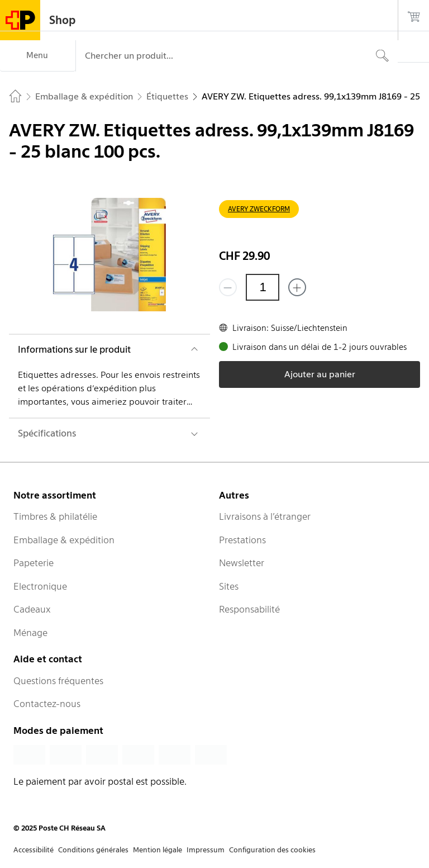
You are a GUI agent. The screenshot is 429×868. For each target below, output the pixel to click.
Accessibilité (34, 850)
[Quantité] (263, 287)
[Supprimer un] (228, 287)
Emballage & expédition (64, 540)
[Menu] (38, 56)
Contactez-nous (47, 704)
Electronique (40, 586)
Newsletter (242, 563)
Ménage (30, 633)
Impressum (206, 850)
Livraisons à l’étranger (265, 516)
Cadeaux (32, 609)
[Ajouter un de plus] (297, 287)
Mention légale (158, 850)
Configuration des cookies (272, 850)
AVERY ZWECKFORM (259, 209)
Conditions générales (93, 850)
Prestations (242, 540)
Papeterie (34, 563)
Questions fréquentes (58, 681)
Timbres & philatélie (55, 516)
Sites (229, 586)
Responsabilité (249, 609)
